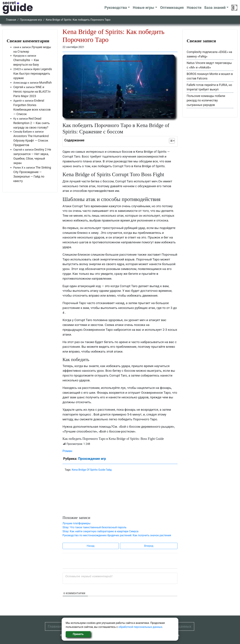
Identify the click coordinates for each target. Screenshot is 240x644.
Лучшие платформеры (76, 523)
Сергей (18, 87)
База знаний (215, 8)
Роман (67, 451)
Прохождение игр (31, 20)
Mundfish (45, 83)
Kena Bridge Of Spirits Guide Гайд (92, 470)
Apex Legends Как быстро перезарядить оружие (33, 74)
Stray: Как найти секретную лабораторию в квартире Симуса (100, 531)
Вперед (149, 546)
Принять (78, 634)
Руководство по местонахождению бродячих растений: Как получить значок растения (117, 535)
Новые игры (143, 8)
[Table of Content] (172, 141)
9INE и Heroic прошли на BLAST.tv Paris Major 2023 (32, 92)
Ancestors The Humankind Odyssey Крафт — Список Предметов (31, 140)
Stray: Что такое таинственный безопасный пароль (94, 527)
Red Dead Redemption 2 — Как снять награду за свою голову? (31, 123)
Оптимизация (172, 8)
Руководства (116, 8)
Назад (91, 546)
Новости (194, 8)
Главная (11, 20)
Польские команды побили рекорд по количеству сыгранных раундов (206, 100)
